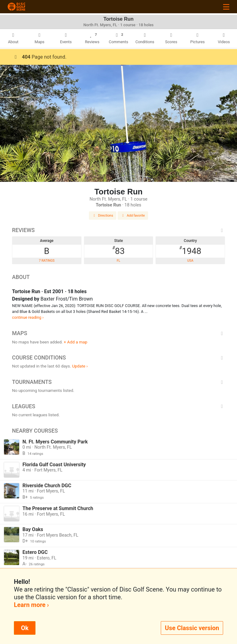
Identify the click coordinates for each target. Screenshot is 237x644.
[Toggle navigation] (226, 7)
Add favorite (133, 216)
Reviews (118, 230)
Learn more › (31, 605)
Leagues (118, 406)
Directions (103, 216)
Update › (80, 366)
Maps (118, 333)
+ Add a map (76, 342)
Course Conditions (118, 358)
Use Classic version (192, 628)
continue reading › (28, 317)
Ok (25, 628)
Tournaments (118, 382)
